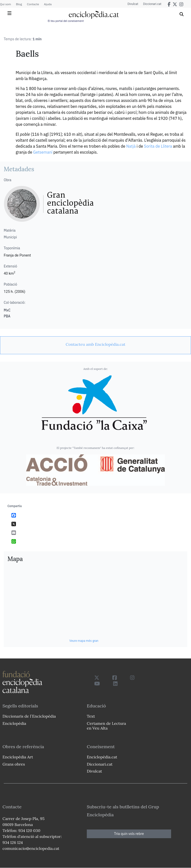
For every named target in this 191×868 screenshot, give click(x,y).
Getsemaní (43, 152)
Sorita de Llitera (158, 146)
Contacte (33, 4)
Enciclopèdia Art (18, 757)
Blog (19, 4)
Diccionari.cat (152, 4)
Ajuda (48, 4)
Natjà (131, 146)
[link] (95, 344)
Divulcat (133, 4)
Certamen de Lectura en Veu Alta (106, 726)
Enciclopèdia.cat (102, 757)
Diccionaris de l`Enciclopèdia (29, 716)
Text (91, 716)
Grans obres (14, 764)
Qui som (5, 4)
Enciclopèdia (14, 723)
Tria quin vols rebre (129, 834)
